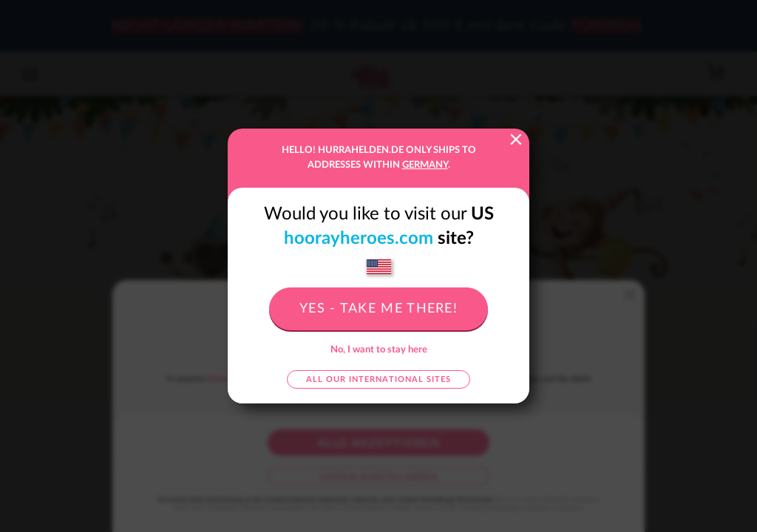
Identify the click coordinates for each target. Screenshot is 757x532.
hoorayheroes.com (359, 239)
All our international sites (378, 379)
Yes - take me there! (378, 309)
